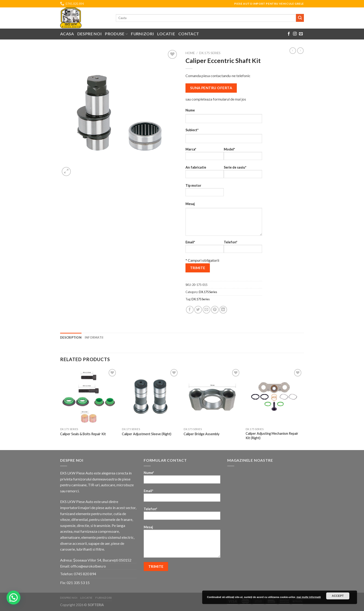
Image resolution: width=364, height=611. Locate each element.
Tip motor (205, 191)
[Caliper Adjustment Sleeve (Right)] (151, 397)
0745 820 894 (85, 574)
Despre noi (90, 34)
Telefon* (243, 248)
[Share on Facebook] (190, 310)
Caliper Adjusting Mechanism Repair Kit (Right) (272, 436)
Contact (189, 34)
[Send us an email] (301, 34)
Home (190, 53)
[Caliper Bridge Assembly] (212, 397)
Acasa (67, 34)
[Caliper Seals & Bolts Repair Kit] (89, 397)
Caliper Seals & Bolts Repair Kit (83, 434)
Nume (190, 110)
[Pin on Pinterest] (215, 310)
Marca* (205, 155)
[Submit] (300, 18)
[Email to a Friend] (206, 310)
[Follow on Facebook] (289, 34)
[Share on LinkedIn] (223, 310)
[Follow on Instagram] (295, 34)
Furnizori (142, 34)
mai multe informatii (309, 597)
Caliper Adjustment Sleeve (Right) (147, 434)
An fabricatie (205, 173)
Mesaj (190, 204)
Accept (338, 596)
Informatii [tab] (94, 337)
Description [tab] (71, 337)
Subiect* (192, 130)
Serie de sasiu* (243, 173)
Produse (116, 34)
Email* (205, 248)
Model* (243, 155)
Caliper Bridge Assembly (201, 434)
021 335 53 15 (78, 583)
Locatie (166, 34)
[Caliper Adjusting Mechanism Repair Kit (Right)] (274, 397)
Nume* (182, 479)
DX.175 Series (210, 53)
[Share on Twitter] (198, 310)
